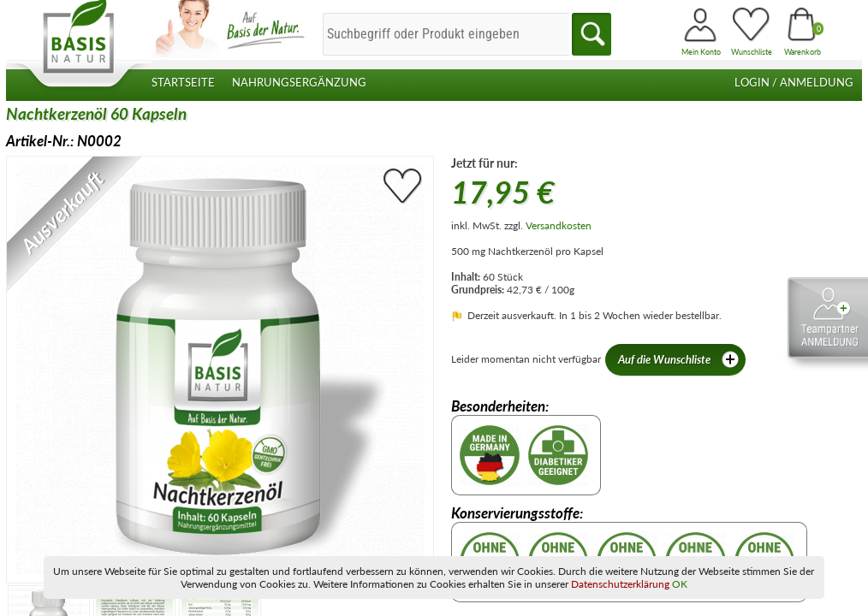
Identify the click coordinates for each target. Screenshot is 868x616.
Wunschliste (752, 52)
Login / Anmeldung (794, 83)
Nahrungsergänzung (299, 83)
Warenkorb (803, 52)
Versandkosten (559, 225)
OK (680, 584)
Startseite (183, 83)
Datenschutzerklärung (620, 584)
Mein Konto (701, 52)
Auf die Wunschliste (680, 360)
